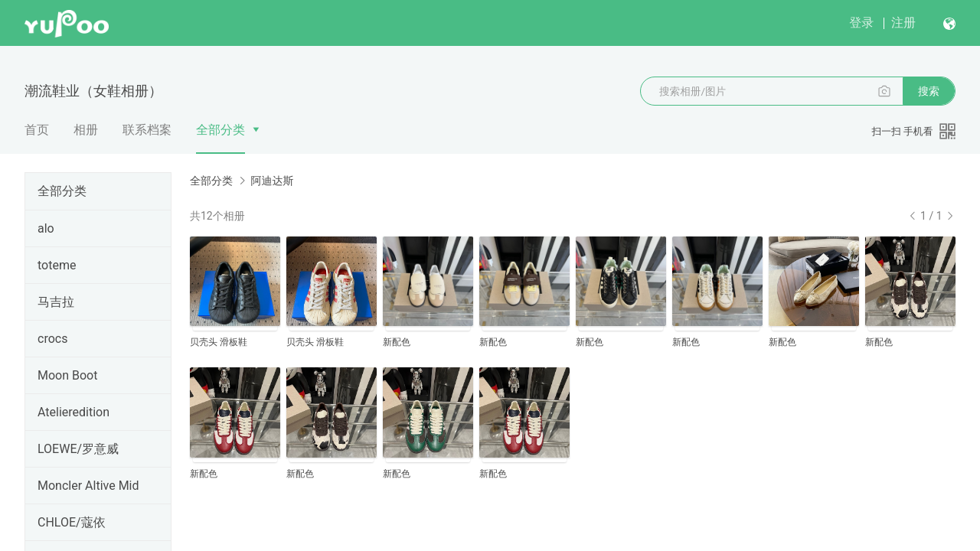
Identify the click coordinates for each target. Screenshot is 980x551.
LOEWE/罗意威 (78, 449)
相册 (86, 130)
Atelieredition (73, 412)
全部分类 (220, 130)
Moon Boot (67, 375)
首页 (37, 130)
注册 (903, 23)
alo (46, 228)
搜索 (929, 91)
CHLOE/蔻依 (72, 522)
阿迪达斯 (272, 181)
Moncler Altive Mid (88, 486)
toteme (57, 265)
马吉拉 (56, 302)
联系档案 (147, 130)
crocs (52, 339)
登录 (861, 23)
